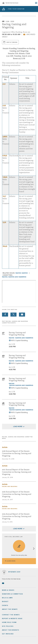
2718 (4, 106)
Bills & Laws (7, 598)
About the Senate (10, 609)
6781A (5, 156)
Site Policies (8, 626)
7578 (4, 222)
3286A (5, 137)
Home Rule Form (9, 622)
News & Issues (8, 590)
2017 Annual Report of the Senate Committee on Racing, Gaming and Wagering (17, 472)
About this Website (11, 630)
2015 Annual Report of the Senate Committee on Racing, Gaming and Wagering (17, 516)
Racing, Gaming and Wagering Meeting (17, 334)
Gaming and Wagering (24, 338)
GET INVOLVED (8, 634)
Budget (5, 602)
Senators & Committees (12, 594)
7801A (5, 246)
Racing (18, 273)
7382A (5, 177)
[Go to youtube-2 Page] (3, 583)
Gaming (25, 273)
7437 (4, 196)
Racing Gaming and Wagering (21, 385)
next (34, 549)
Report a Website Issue (12, 619)
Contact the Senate (11, 615)
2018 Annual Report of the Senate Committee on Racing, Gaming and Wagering (17, 453)
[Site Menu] (36, 3)
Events (5, 606)
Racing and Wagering (10, 487)
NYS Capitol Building (19, 341)
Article (5, 447)
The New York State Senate (12, 3)
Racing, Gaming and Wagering (14, 277)
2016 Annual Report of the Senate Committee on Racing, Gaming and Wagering (17, 494)
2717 (4, 84)
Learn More (11, 561)
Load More (18, 427)
